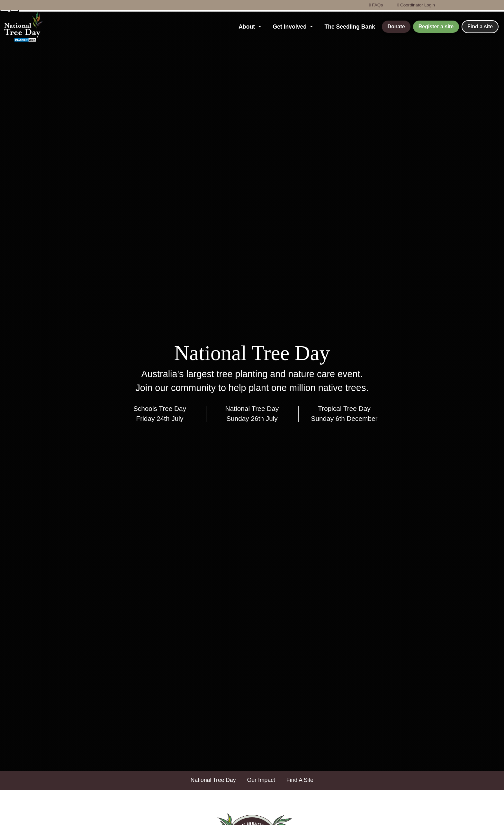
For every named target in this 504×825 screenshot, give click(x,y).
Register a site (436, 27)
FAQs (376, 5)
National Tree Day (213, 780)
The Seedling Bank (350, 27)
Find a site (480, 27)
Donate (396, 27)
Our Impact (261, 780)
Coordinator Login (416, 5)
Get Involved (291, 27)
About (248, 27)
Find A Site (300, 780)
